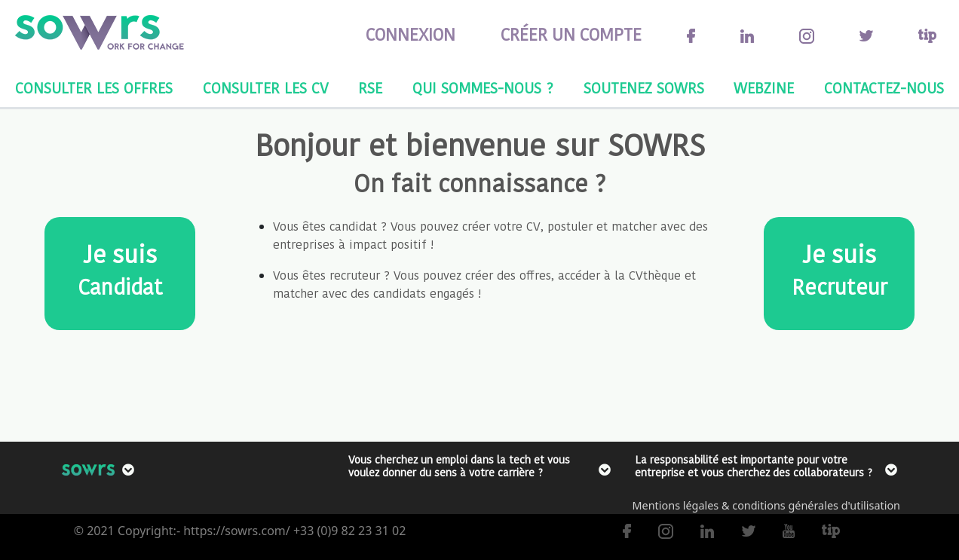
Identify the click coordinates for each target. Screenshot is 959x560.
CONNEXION (411, 35)
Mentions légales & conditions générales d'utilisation (766, 505)
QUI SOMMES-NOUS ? (483, 89)
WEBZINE (764, 89)
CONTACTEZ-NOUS (884, 89)
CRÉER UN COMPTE (571, 35)
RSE (370, 89)
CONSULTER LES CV (266, 89)
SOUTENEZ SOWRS (644, 89)
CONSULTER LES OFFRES (94, 89)
